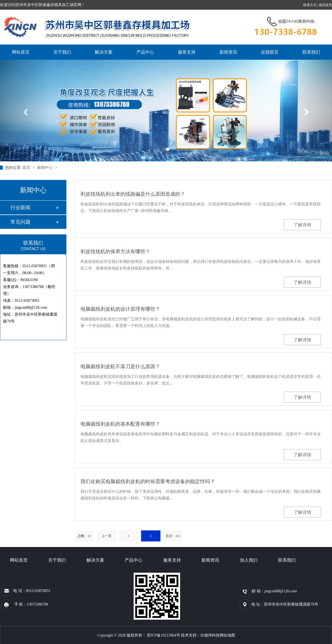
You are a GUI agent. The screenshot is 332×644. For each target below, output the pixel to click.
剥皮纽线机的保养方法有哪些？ (115, 252)
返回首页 (325, 5)
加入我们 (249, 560)
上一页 (107, 536)
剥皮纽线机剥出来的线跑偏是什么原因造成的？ (133, 194)
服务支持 (187, 52)
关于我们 (62, 52)
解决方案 (104, 52)
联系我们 (311, 52)
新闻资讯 (228, 52)
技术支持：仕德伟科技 (200, 635)
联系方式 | (311, 5)
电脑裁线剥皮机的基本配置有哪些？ (120, 424)
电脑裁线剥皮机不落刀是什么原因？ (120, 366)
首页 (27, 168)
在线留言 (270, 52)
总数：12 (84, 536)
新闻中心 (45, 168)
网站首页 (21, 52)
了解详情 (302, 225)
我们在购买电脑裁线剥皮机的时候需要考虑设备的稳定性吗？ (148, 481)
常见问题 (20, 222)
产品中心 (145, 52)
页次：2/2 (173, 536)
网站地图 (227, 635)
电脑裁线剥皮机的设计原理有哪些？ (120, 309)
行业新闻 (20, 208)
